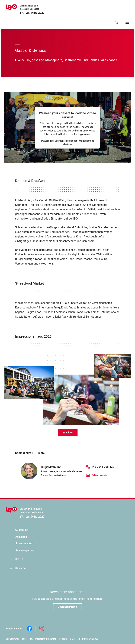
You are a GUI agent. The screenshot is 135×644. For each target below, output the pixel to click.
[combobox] (116, 22)
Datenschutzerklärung (46, 639)
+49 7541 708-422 (103, 467)
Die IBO (17, 559)
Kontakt (63, 639)
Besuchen (18, 568)
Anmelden (21, 537)
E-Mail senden (100, 475)
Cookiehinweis (12, 639)
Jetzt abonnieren (67, 607)
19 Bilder (68, 433)
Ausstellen (19, 530)
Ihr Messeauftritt (25, 543)
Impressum (27, 639)
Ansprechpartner (25, 550)
